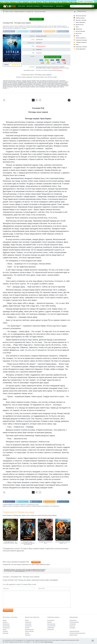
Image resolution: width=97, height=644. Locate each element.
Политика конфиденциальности (77, 633)
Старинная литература (81, 42)
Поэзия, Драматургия (81, 49)
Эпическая (28, 635)
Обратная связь (73, 635)
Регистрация (90, 2)
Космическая (28, 626)
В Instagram (36, 31)
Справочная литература (81, 40)
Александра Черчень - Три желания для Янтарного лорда (10, 543)
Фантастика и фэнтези (81, 16)
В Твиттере (22, 31)
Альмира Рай (39, 40)
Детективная (28, 624)
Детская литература (80, 31)
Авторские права (37, 19)
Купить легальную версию (53, 57)
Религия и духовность (81, 38)
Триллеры (5, 631)
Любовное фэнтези (41, 46)
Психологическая (29, 629)
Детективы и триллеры (33, 6)
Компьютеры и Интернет (81, 47)
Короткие (49, 622)
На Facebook (9, 31)
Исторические (6, 626)
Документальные (80, 25)
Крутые (5, 629)
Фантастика (59, 6)
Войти (82, 2)
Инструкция (60, 70)
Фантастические (51, 624)
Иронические (6, 624)
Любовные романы (48, 6)
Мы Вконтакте (63, 31)
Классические (6, 628)
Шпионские (6, 633)
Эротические (50, 629)
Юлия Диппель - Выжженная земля (45, 543)
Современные (51, 628)
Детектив (5, 622)
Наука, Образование (80, 22)
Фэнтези (27, 633)
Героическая (28, 622)
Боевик (5, 620)
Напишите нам (55, 68)
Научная (27, 628)
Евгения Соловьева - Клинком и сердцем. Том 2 (63, 543)
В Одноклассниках (51, 31)
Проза (77, 27)
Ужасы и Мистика (29, 631)
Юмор (77, 45)
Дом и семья (79, 33)
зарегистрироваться (20, 571)
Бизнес (77, 36)
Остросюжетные (51, 626)
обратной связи (49, 642)
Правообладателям (74, 631)
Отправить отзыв (8, 610)
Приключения (79, 29)
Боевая (27, 620)
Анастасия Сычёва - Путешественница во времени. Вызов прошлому (28, 543)
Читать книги (22, 6)
